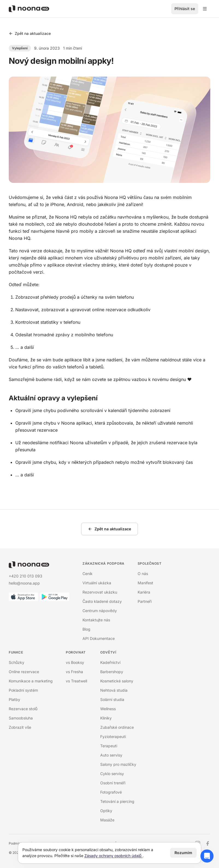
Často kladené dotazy (102, 601)
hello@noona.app (24, 583)
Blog (86, 629)
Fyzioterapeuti (113, 737)
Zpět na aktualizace (30, 33)
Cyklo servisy (112, 774)
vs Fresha (74, 672)
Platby (14, 699)
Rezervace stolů (23, 709)
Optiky (106, 811)
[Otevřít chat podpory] (207, 856)
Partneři (145, 601)
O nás (143, 574)
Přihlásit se (185, 9)
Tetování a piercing (117, 801)
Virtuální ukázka (97, 583)
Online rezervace (24, 672)
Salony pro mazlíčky (118, 764)
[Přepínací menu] (205, 9)
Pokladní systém (23, 690)
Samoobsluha (21, 718)
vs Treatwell (76, 681)
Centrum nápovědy (100, 611)
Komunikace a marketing (31, 681)
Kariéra (144, 592)
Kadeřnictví (110, 662)
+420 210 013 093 (26, 576)
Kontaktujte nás (96, 620)
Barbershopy (112, 672)
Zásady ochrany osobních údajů (113, 856)
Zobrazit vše (20, 727)
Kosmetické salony (117, 681)
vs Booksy (75, 662)
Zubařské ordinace (117, 727)
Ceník (88, 574)
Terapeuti (109, 746)
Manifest (145, 583)
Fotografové (111, 792)
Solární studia (112, 699)
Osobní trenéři (113, 783)
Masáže (107, 820)
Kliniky (106, 718)
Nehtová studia (114, 690)
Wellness (108, 709)
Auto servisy (111, 755)
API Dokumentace (99, 638)
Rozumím (183, 853)
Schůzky (17, 662)
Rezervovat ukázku (100, 592)
